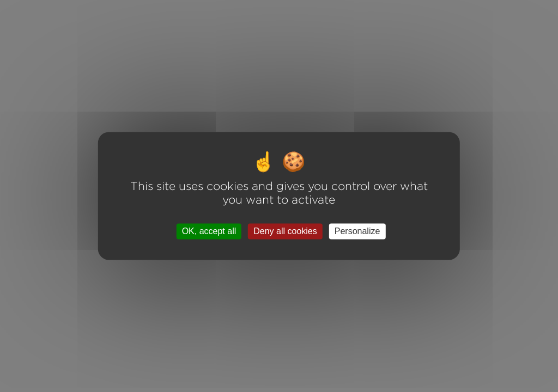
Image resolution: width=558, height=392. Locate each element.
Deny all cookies (285, 231)
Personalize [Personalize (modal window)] (357, 231)
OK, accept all (209, 231)
